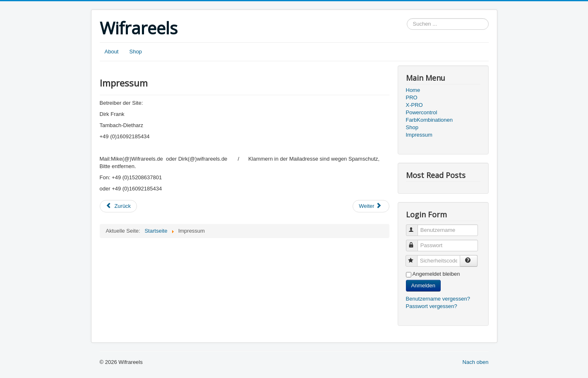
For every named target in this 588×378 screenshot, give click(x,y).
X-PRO (414, 105)
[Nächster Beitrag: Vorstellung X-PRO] (371, 206)
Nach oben (476, 362)
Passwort (416, 242)
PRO (412, 98)
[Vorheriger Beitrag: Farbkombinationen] (119, 206)
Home (413, 90)
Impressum (419, 135)
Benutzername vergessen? (438, 299)
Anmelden (424, 285)
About (112, 52)
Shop (135, 52)
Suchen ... (407, 18)
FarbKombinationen (429, 120)
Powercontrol (422, 112)
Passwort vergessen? (432, 306)
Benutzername (416, 227)
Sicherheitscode (415, 257)
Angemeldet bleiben (436, 274)
